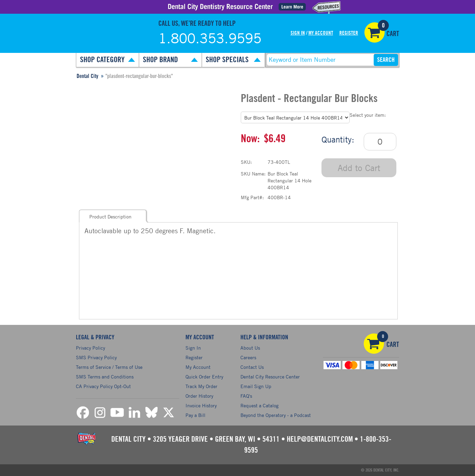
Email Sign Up (256, 386)
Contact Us (252, 367)
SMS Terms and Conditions (105, 377)
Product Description (110, 217)
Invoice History (201, 405)
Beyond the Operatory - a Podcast (276, 415)
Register (349, 33)
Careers (248, 357)
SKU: (246, 162)
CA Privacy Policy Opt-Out (103, 386)
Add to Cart (359, 168)
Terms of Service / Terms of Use (109, 367)
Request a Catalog (259, 405)
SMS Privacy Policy (96, 357)
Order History (199, 396)
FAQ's (246, 396)
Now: (250, 139)
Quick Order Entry (204, 377)
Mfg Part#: (252, 197)
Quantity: (338, 139)
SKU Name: (253, 174)
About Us (250, 348)
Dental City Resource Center (270, 377)
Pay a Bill (195, 415)
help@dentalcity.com (320, 439)
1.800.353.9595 (210, 38)
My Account (321, 33)
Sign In (298, 33)
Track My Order (201, 386)
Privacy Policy (91, 348)
